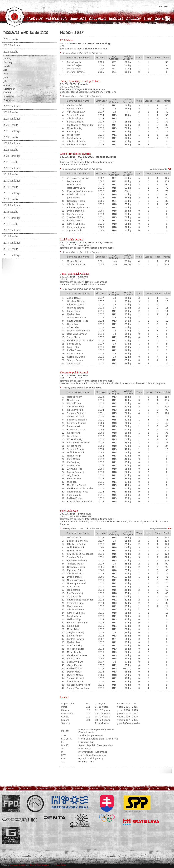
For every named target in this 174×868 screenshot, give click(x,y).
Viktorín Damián (76, 112)
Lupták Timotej (75, 639)
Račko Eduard (75, 350)
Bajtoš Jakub (74, 62)
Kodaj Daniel (74, 311)
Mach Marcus (74, 606)
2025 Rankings (12, 106)
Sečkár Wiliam (75, 109)
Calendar (98, 19)
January (7, 59)
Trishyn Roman (75, 360)
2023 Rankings (12, 131)
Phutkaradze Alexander (80, 125)
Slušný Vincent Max (78, 443)
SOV (107, 808)
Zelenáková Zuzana (78, 178)
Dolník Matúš (74, 672)
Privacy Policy (60, 865)
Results (116, 19)
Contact (162, 19)
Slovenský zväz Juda (35, 804)
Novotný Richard (76, 583)
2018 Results (11, 187)
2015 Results (11, 224)
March (7, 66)
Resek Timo (73, 659)
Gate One (11, 835)
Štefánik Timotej (76, 72)
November (9, 96)
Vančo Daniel (74, 105)
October (8, 93)
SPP (137, 804)
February (8, 62)
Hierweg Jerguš (75, 308)
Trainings (78, 19)
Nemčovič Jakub (76, 580)
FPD (11, 804)
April (6, 70)
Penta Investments (55, 818)
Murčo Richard (75, 261)
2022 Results (11, 137)
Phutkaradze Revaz (78, 145)
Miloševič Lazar (76, 649)
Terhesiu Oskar (75, 564)
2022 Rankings (12, 143)
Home (8, 789)
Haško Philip (74, 456)
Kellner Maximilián (77, 623)
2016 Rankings (12, 218)
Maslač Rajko (74, 65)
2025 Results (11, 52)
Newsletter (56, 19)
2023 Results (11, 125)
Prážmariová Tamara (78, 331)
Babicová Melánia (77, 420)
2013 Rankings (12, 255)
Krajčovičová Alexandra (80, 191)
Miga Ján (72, 482)
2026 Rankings (12, 45)
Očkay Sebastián (76, 318)
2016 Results (11, 212)
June (6, 78)
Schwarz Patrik (75, 122)
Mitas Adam (74, 135)
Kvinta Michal (74, 446)
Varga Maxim (74, 665)
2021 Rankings (12, 156)
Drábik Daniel (75, 577)
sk (161, 7)
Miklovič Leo (74, 403)
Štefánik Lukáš (75, 682)
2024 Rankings (12, 119)
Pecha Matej (74, 69)
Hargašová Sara (76, 188)
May (6, 74)
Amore (80, 820)
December (9, 100)
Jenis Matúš (73, 198)
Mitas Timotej (74, 128)
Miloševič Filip (75, 646)
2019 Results (11, 174)
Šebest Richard (75, 416)
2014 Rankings (12, 243)
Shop (148, 19)
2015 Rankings (12, 230)
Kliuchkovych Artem (78, 207)
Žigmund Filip (75, 230)
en (166, 7)
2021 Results (11, 150)
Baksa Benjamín (76, 472)
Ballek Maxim (74, 221)
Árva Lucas (73, 587)
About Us (35, 19)
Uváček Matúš (75, 675)
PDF (170, 169)
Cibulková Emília (76, 141)
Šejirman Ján (74, 363)
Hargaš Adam (75, 185)
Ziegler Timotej (75, 632)
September (9, 89)
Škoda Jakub (74, 495)
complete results (158, 169)
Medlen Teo (73, 314)
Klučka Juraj (74, 132)
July (5, 81)
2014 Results (11, 237)
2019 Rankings (12, 181)
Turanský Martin (76, 264)
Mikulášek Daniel (76, 485)
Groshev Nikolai (76, 301)
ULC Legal (20, 820)
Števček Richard (76, 217)
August (7, 85)
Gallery (133, 19)
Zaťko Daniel (74, 298)
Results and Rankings (26, 33)
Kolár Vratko (74, 479)
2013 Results (11, 249)
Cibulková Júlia (75, 118)
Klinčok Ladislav (76, 224)
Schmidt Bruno (75, 115)
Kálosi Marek (74, 433)
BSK (70, 802)
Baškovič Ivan (75, 498)
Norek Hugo (74, 400)
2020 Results (11, 162)
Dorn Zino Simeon (77, 334)
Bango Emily (74, 344)
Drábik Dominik (76, 211)
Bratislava (141, 822)
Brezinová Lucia (76, 194)
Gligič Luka (73, 324)
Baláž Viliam (74, 138)
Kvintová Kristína (76, 227)
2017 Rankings (12, 206)
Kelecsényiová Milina (79, 685)
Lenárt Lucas (74, 436)
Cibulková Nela (75, 204)
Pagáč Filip (73, 347)
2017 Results (11, 199)
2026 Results (11, 39)
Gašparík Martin (76, 201)
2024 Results (11, 112)
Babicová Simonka (77, 541)
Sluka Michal (74, 337)
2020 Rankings (12, 168)
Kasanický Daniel (76, 357)
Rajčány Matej (75, 214)
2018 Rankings (12, 193)
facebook (154, 789)
